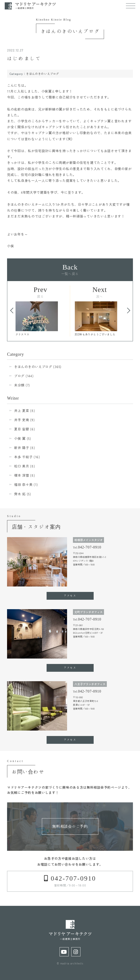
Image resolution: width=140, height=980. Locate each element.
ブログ (19, 376)
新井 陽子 (22, 448)
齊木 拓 (20, 494)
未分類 (19, 385)
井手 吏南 (22, 420)
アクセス (70, 595)
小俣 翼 (20, 438)
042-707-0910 (72, 878)
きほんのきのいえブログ (43, 74)
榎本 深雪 (22, 475)
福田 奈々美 (23, 484)
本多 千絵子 (23, 457)
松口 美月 (22, 466)
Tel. (87, 547)
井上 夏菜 (22, 411)
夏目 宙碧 (22, 429)
